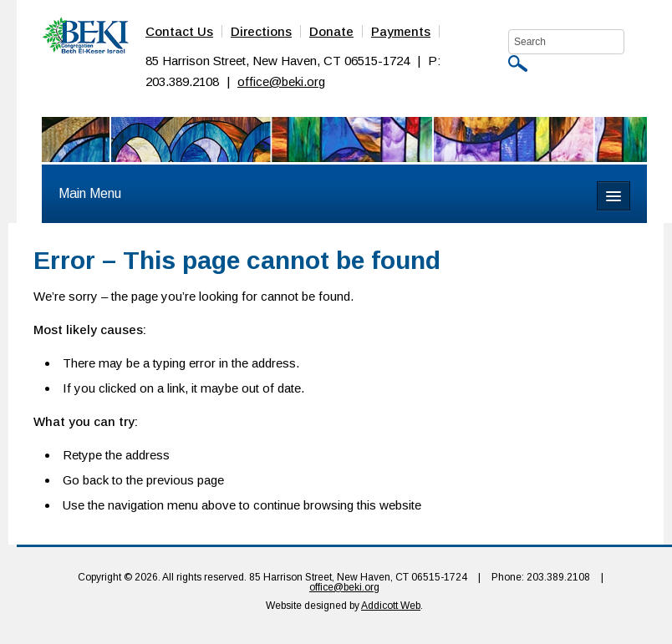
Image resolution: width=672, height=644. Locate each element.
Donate (331, 31)
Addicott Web (391, 606)
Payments (401, 31)
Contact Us (179, 31)
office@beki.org (281, 81)
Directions (261, 31)
